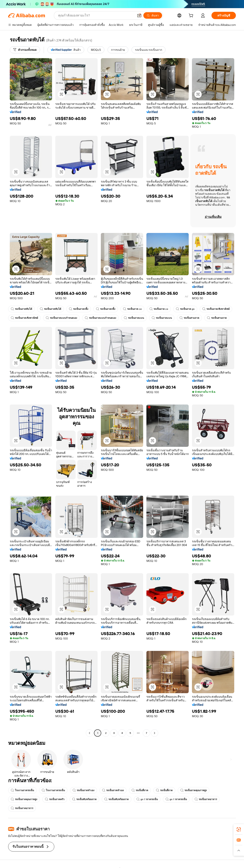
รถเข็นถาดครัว (55, 799)
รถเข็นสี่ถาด (140, 790)
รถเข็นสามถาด (189, 318)
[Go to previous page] (89, 733)
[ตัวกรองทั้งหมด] (25, 50)
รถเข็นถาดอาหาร (206, 799)
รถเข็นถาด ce (132, 309)
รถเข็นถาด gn (185, 309)
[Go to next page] (155, 733)
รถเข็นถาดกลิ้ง (79, 309)
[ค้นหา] (153, 15)
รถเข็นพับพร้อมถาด (84, 799)
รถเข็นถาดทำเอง (83, 790)
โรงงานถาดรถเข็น (22, 790)
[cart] (192, 16)
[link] (239, 829)
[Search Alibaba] (96, 15)
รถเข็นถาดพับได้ (21, 309)
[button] (139, 15)
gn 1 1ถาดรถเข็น (147, 799)
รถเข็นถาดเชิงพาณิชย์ (216, 309)
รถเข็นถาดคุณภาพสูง (194, 790)
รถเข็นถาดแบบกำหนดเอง (61, 318)
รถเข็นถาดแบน (134, 318)
